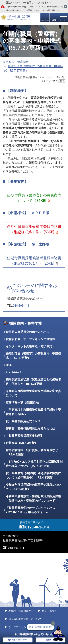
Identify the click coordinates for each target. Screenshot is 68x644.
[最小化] (53, 623)
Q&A (9, 365)
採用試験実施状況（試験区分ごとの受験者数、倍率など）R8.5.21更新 (33, 382)
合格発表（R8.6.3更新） (22, 443)
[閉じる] (65, 6)
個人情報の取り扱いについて (25, 619)
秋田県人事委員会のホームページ (28, 332)
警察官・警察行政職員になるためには (30, 429)
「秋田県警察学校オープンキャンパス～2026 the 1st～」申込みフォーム (32, 510)
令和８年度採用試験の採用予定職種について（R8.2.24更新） (33, 487)
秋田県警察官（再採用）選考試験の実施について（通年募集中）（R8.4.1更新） (33, 475)
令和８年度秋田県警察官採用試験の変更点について (33, 393)
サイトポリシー (50, 611)
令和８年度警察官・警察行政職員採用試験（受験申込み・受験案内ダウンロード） (33, 498)
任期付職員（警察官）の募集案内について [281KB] (34, 198)
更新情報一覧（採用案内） (23, 403)
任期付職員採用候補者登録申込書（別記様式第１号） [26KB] (34, 261)
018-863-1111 (22, 306)
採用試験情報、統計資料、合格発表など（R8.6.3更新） (32, 452)
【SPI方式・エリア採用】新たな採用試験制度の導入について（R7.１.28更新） (34, 464)
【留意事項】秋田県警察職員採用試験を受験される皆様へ (33, 412)
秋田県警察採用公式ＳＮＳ (23, 421)
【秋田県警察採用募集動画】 (25, 436)
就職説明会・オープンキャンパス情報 (30, 339)
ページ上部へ (61, 601)
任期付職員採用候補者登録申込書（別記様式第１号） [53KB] (34, 229)
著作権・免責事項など (21, 611)
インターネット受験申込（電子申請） (30, 346)
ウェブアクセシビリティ (22, 627)
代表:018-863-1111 (19, 640)
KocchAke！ (14, 372)
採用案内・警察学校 (16, 62)
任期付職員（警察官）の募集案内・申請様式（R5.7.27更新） (33, 356)
